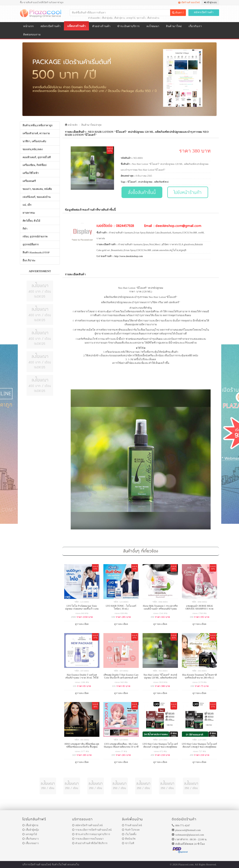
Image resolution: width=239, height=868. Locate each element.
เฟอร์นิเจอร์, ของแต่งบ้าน (37, 197)
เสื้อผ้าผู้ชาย (119, 18)
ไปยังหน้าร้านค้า (188, 192)
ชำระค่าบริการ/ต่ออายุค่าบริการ (91, 834)
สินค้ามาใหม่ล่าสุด (91, 125)
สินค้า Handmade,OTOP (36, 253)
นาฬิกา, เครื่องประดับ (34, 141)
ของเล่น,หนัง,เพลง (33, 149)
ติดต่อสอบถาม (32, 34)
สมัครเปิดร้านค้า (204, 12)
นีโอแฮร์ (132, 182)
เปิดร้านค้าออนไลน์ (189, 2)
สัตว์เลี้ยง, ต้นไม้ (31, 221)
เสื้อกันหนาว (31, 839)
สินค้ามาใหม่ (174, 26)
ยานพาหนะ (29, 213)
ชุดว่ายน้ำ (141, 18)
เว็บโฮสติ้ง (129, 834)
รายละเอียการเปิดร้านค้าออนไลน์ (92, 830)
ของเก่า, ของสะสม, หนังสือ (37, 189)
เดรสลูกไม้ (131, 18)
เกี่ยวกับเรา (195, 26)
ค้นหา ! (178, 13)
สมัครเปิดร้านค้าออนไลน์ (87, 825)
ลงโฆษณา (153, 26)
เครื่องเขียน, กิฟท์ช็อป (35, 165)
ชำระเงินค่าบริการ (128, 26)
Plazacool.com (186, 865)
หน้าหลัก (71, 125)
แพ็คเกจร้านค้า (76, 26)
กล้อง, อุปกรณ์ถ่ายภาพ (35, 237)
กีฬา (25, 229)
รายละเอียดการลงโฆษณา (88, 839)
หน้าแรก (28, 26)
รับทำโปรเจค (131, 830)
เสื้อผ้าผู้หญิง (107, 18)
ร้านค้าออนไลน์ (132, 825)
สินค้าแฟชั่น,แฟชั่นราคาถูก (38, 125)
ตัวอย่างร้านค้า (101, 26)
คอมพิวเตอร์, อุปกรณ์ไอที (37, 157)
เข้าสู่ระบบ (210, 2)
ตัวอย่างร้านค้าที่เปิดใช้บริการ (90, 843)
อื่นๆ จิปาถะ (29, 260)
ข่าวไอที (128, 843)
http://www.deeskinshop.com (129, 256)
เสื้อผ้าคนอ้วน (153, 18)
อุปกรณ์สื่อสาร (31, 245)
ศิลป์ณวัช (129, 839)
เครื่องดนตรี (29, 181)
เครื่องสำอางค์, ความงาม (36, 133)
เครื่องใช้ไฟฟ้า (31, 173)
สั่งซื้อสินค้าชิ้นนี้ (142, 192)
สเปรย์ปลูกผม (145, 182)
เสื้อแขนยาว (31, 843)
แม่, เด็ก (27, 205)
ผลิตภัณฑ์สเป (161, 182)
